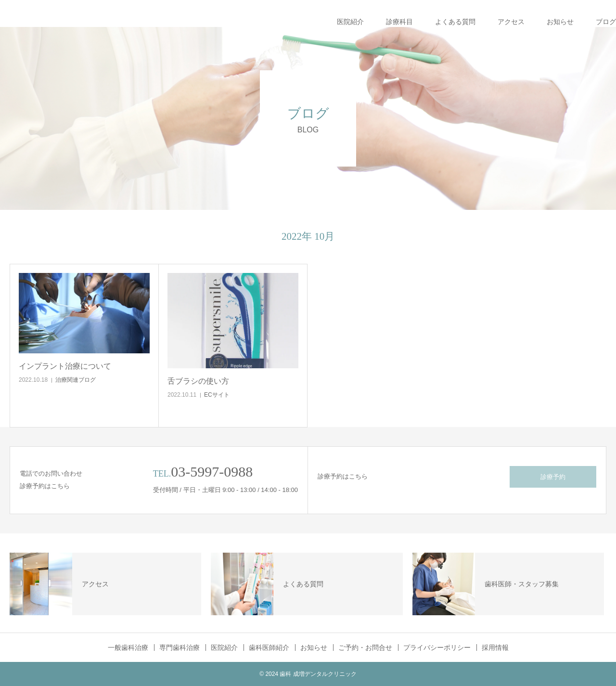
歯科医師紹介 (269, 647)
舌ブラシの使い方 (198, 381)
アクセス (511, 22)
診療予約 (553, 477)
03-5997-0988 (212, 472)
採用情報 (495, 647)
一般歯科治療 (128, 647)
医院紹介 (350, 22)
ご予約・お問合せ (365, 647)
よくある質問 (455, 22)
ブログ (606, 22)
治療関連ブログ (76, 380)
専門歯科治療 (180, 647)
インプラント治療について (65, 366)
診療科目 (399, 22)
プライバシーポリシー (437, 647)
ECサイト (217, 395)
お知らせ (560, 22)
